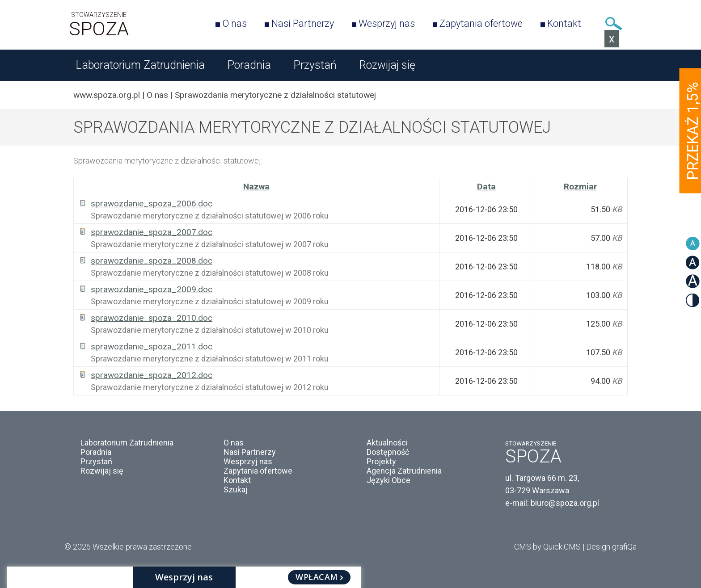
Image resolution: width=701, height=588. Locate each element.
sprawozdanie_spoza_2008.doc (152, 261)
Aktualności (387, 443)
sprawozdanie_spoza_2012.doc (152, 375)
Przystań (315, 65)
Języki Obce (389, 480)
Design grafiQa (611, 547)
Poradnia (249, 65)
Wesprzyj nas (387, 23)
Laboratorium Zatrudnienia (140, 65)
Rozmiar (580, 187)
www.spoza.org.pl (107, 95)
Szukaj (613, 23)
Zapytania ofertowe (481, 23)
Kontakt (564, 23)
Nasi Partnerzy (303, 23)
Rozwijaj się (387, 65)
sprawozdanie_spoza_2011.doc (152, 346)
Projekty (381, 461)
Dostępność (388, 452)
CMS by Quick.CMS (547, 547)
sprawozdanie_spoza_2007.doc (152, 232)
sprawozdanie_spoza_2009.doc (152, 289)
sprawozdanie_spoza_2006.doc (152, 204)
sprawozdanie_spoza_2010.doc (152, 318)
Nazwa (256, 187)
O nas (234, 23)
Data (486, 187)
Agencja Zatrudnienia (404, 471)
